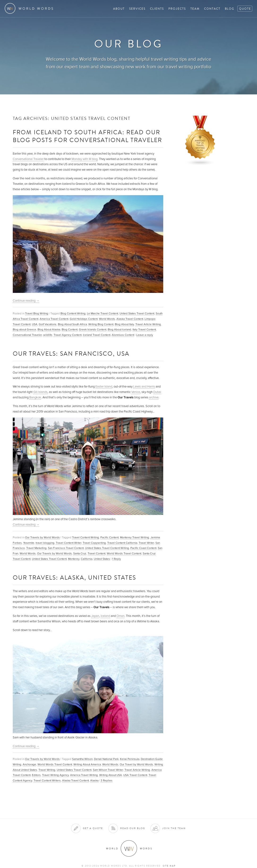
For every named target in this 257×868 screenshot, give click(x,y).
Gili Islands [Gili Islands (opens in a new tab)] (40, 392)
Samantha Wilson (82, 759)
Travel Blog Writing (37, 313)
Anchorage (29, 764)
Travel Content (96, 553)
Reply (117, 559)
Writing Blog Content (101, 324)
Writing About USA (111, 775)
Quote (245, 9)
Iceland (105, 616)
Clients (157, 9)
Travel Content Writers (47, 780)
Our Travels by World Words (42, 537)
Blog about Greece (24, 329)
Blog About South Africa (72, 324)
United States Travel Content (137, 313)
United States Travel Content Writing (107, 548)
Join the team (174, 828)
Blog (230, 9)
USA (35, 324)
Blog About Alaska (49, 329)
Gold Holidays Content (84, 319)
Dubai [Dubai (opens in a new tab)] (157, 392)
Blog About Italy (124, 324)
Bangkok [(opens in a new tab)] (35, 397)
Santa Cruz (80, 553)
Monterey (74, 559)
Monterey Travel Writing (135, 537)
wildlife (48, 335)
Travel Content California (122, 543)
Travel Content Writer (69, 543)
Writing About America (87, 764)
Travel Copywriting (94, 543)
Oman (120, 616)
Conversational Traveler (28, 159)
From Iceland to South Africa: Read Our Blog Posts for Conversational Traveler (87, 136)
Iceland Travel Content (97, 335)
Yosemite (29, 543)
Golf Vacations (48, 324)
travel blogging (45, 543)
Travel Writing (47, 770)
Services (137, 9)
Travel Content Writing (86, 537)
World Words (30, 8)
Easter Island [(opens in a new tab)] (104, 387)
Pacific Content (109, 537)
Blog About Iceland (119, 329)
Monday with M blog (85, 159)
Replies (107, 780)
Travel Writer (146, 543)
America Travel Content (54, 319)
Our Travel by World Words (136, 764)
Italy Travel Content (144, 329)
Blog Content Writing (73, 313)
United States (102, 559)
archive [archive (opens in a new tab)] (154, 397)
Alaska (94, 780)
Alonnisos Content (123, 335)
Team (195, 9)
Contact (212, 9)
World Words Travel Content (124, 553)
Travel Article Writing (148, 324)
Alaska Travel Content (130, 319)
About (119, 9)
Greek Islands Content (93, 329)
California (87, 559)
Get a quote (93, 828)
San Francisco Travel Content (66, 548)
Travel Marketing (36, 548)
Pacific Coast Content (143, 548)
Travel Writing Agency (55, 775)
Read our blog (133, 828)
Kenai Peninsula (130, 759)
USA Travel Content (135, 775)
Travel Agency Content (68, 335)
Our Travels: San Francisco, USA (71, 353)
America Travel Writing (84, 775)
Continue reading (26, 301)
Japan (95, 616)
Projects (177, 9)
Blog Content (70, 329)
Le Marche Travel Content (103, 313)
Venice (136, 392)
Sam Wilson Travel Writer (108, 770)
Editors (36, 775)
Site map (169, 866)
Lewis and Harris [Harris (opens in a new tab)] (144, 387)
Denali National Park (106, 759)
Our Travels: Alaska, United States (74, 577)
